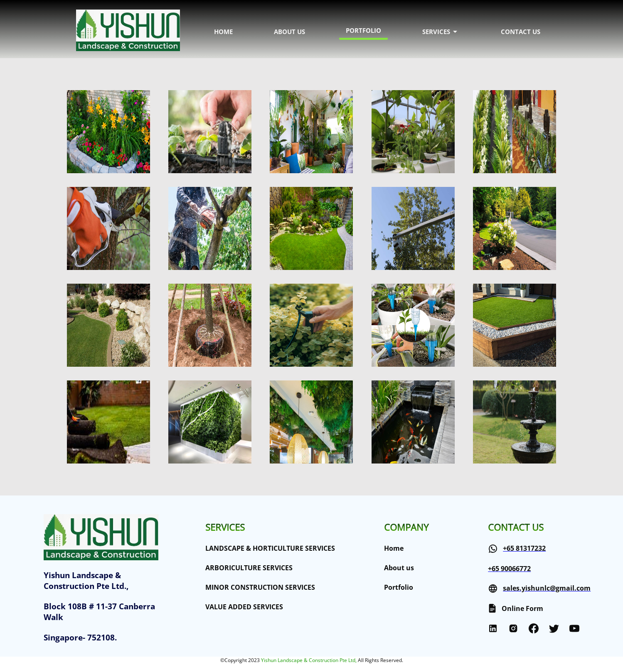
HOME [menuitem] (223, 32)
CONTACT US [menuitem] (521, 32)
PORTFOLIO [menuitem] (363, 30)
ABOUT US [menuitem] (289, 32)
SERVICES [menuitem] (441, 32)
